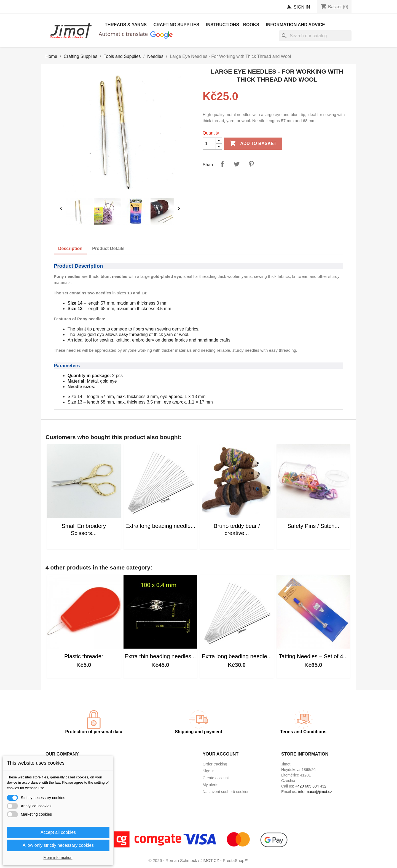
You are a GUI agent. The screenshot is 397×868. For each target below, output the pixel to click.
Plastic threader (84, 656)
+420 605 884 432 (311, 786)
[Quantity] (209, 144)
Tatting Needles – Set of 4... (313, 656)
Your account (221, 754)
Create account (216, 778)
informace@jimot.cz (315, 792)
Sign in (209, 771)
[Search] (315, 36)
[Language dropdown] (212, 7)
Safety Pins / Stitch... (313, 526)
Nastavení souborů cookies (226, 792)
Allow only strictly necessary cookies (58, 845)
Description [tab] (70, 248)
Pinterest (251, 164)
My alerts (210, 785)
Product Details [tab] (108, 248)
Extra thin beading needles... (160, 656)
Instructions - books (233, 25)
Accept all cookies (58, 832)
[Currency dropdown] (261, 7)
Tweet (237, 164)
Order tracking (215, 764)
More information (58, 858)
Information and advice (296, 25)
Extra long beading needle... (160, 526)
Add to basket (253, 144)
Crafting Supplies (176, 25)
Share (222, 164)
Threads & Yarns (126, 25)
